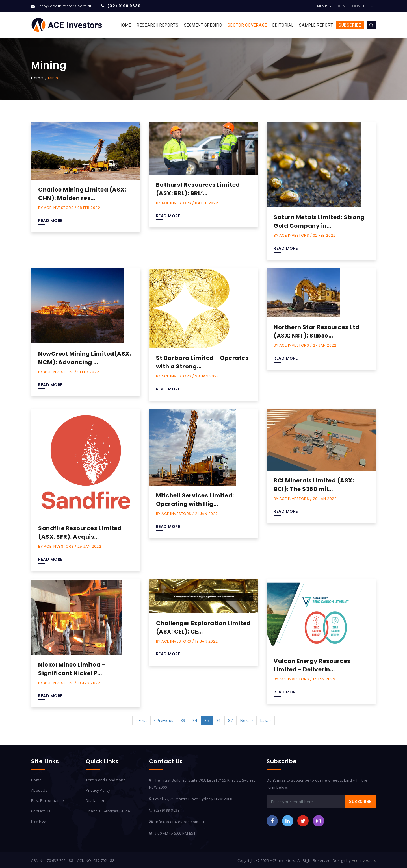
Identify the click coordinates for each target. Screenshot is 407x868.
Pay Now (39, 821)
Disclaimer (95, 800)
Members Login (327, 6)
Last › (266, 720)
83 (183, 720)
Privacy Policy (98, 789)
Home (125, 25)
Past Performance (48, 800)
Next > (246, 720)
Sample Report (316, 25)
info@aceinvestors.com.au (66, 6)
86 (219, 720)
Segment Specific (203, 25)
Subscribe (350, 25)
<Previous (164, 720)
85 (207, 720)
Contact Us (363, 6)
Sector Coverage (247, 25)
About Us (39, 789)
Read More (50, 221)
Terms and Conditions (106, 779)
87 (230, 720)
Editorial (283, 25)
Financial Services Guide (108, 810)
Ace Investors (364, 860)
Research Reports (158, 25)
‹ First (142, 720)
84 (195, 720)
